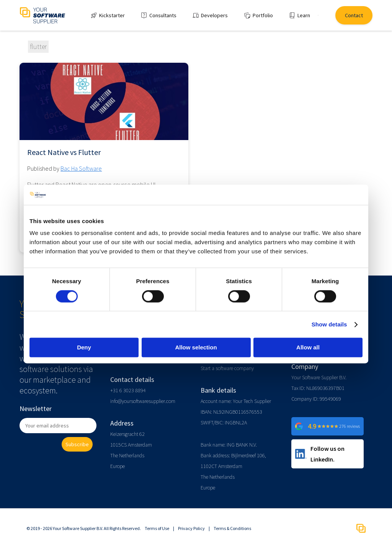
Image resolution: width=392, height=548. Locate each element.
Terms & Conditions (232, 528)
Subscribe (77, 444)
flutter (38, 46)
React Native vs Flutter (64, 152)
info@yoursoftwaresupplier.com (143, 401)
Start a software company (227, 368)
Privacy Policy (191, 528)
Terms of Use (157, 528)
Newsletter (36, 409)
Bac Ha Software (81, 168)
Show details (329, 324)
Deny (84, 348)
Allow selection (196, 348)
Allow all (308, 348)
